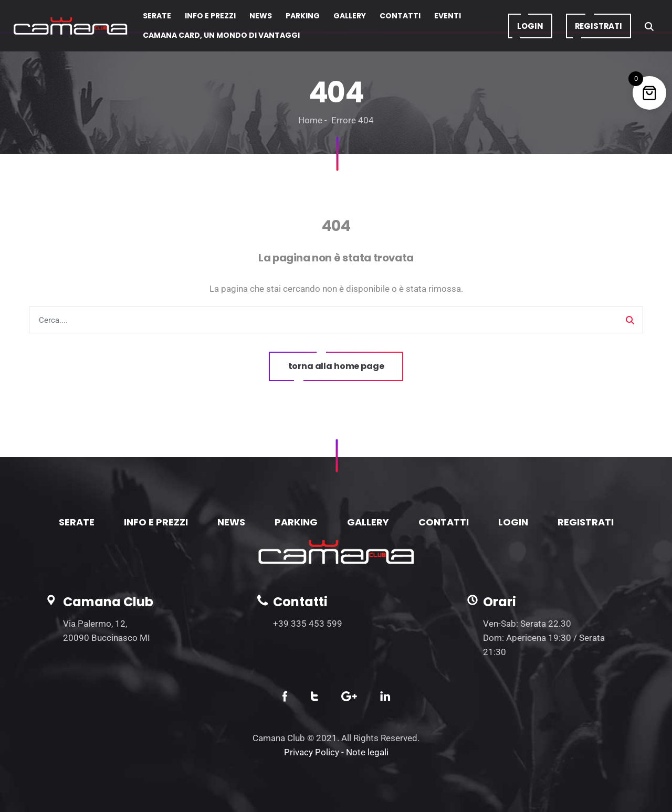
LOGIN (513, 522)
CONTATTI (444, 522)
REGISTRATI (586, 522)
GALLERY (368, 522)
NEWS (231, 522)
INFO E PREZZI (156, 522)
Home (310, 120)
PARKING (296, 522)
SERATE (77, 522)
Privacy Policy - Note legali (336, 752)
